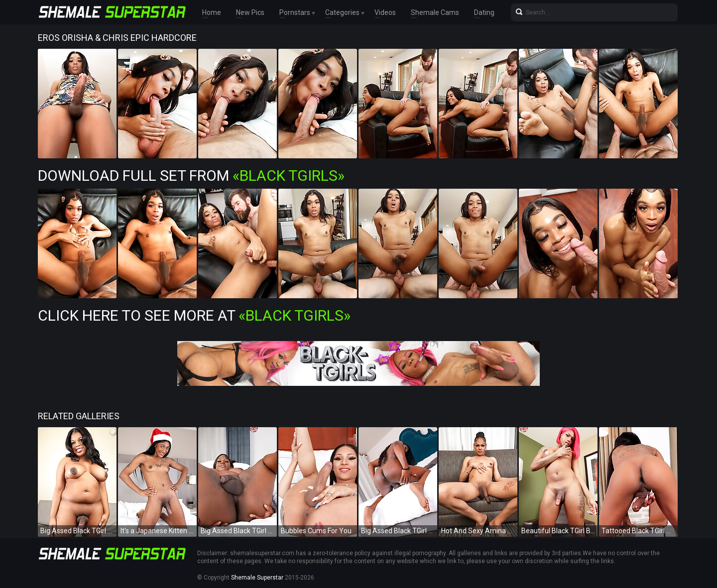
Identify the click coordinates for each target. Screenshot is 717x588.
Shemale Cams (435, 12)
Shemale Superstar (257, 578)
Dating (484, 12)
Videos (385, 12)
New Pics (250, 12)
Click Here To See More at (194, 315)
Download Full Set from (191, 176)
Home (212, 12)
